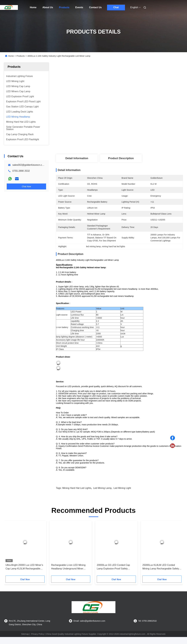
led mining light (122, 488)
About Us (48, 7)
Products (64, 7)
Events (79, 7)
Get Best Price (135, 144)
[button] (10, 549)
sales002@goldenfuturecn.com (29, 165)
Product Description (121, 158)
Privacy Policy (38, 634)
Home (33, 7)
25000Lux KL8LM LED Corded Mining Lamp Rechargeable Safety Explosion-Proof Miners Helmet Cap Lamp (161, 567)
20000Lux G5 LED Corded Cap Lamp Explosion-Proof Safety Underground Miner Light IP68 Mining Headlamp (113, 567)
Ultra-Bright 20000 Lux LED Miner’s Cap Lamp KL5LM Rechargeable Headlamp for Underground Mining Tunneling (24, 567)
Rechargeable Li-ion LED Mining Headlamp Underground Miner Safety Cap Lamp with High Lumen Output (70, 567)
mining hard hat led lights (77, 488)
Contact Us (95, 7)
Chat (116, 7)
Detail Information (77, 158)
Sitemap (25, 634)
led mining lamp (102, 488)
